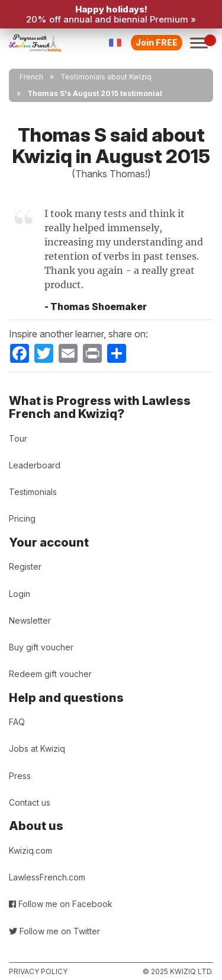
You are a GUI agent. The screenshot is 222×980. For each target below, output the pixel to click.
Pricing (22, 518)
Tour (18, 438)
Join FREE (157, 42)
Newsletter (30, 620)
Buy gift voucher (41, 647)
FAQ (17, 722)
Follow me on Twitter (54, 931)
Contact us (30, 802)
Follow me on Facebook (61, 904)
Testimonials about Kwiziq (106, 77)
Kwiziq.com (30, 850)
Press (20, 776)
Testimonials (33, 492)
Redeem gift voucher (50, 674)
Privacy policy (38, 971)
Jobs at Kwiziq (37, 748)
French (31, 77)
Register (25, 566)
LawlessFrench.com (47, 877)
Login (20, 594)
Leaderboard (35, 465)
